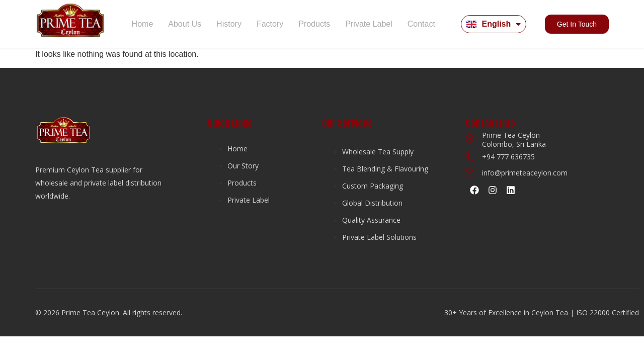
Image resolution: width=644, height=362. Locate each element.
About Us (185, 24)
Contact (421, 24)
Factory (270, 24)
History (229, 24)
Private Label (369, 24)
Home (143, 24)
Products (314, 24)
